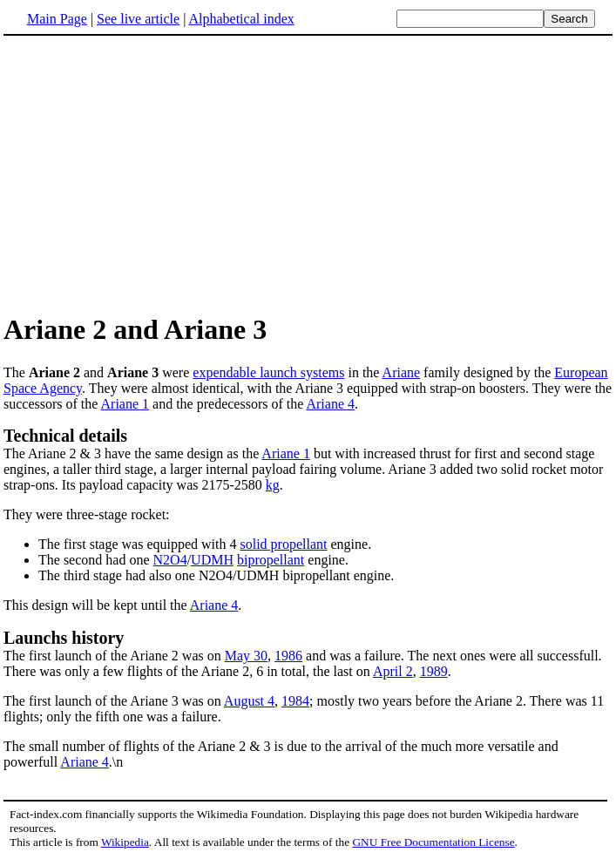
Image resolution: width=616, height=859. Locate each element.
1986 (288, 656)
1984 (295, 701)
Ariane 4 (330, 404)
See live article (138, 19)
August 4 (249, 701)
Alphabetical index (241, 19)
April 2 (393, 671)
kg (273, 485)
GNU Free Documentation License (433, 842)
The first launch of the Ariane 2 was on (308, 646)
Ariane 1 (125, 404)
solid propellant (284, 544)
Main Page (57, 19)
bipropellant (271, 560)
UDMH (212, 560)
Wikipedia (125, 842)
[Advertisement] (308, 173)
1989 (434, 671)
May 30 (246, 656)
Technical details (65, 436)
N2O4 (170, 560)
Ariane (402, 372)
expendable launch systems (268, 372)
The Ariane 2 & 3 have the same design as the (132, 453)
